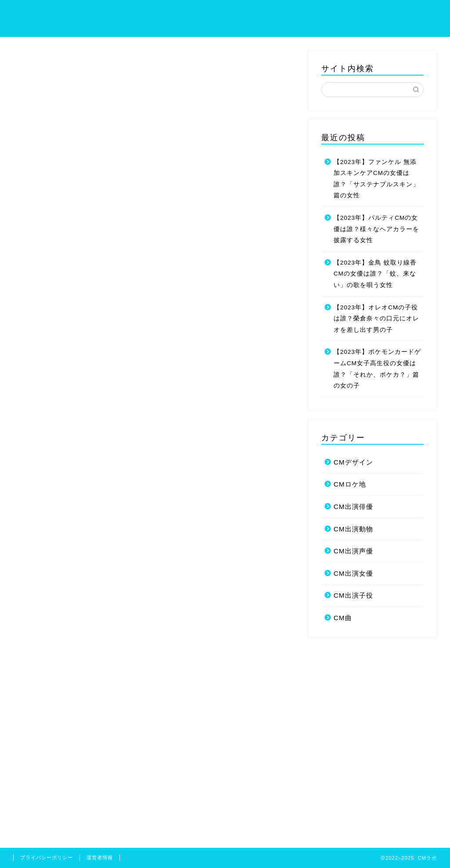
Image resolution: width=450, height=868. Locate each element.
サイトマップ (275, 14)
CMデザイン (353, 462)
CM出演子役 (353, 595)
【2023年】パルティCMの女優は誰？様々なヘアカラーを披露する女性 (376, 229)
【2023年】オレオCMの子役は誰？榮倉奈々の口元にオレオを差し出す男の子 (376, 319)
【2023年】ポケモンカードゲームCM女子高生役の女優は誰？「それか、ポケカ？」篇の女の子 (377, 369)
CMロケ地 (350, 484)
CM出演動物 (353, 529)
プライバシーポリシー (344, 14)
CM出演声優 (353, 551)
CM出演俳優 (353, 507)
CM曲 (343, 618)
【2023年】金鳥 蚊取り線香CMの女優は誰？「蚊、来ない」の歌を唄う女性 (375, 274)
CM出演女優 (353, 573)
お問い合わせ (414, 14)
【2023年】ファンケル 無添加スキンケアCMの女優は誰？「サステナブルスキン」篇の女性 (376, 179)
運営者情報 (100, 857)
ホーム (230, 14)
